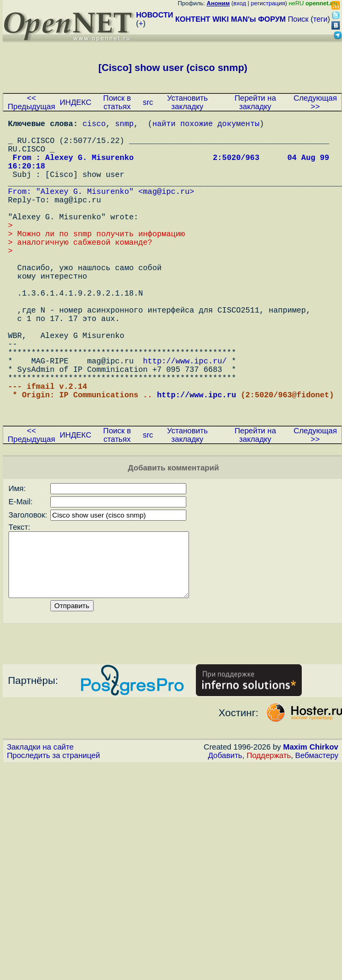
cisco (94, 125)
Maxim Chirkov (311, 832)
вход (240, 3)
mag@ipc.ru (166, 210)
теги (321, 19)
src (148, 102)
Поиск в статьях (117, 102)
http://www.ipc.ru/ (185, 422)
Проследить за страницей (53, 840)
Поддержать (269, 840)
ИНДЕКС (76, 102)
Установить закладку (187, 102)
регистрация (268, 3)
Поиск (298, 19)
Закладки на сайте (40, 832)
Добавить (225, 840)
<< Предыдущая (32, 102)
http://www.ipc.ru (196, 464)
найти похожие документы (206, 125)
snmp (124, 125)
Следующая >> (315, 102)
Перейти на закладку (255, 102)
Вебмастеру (317, 840)
